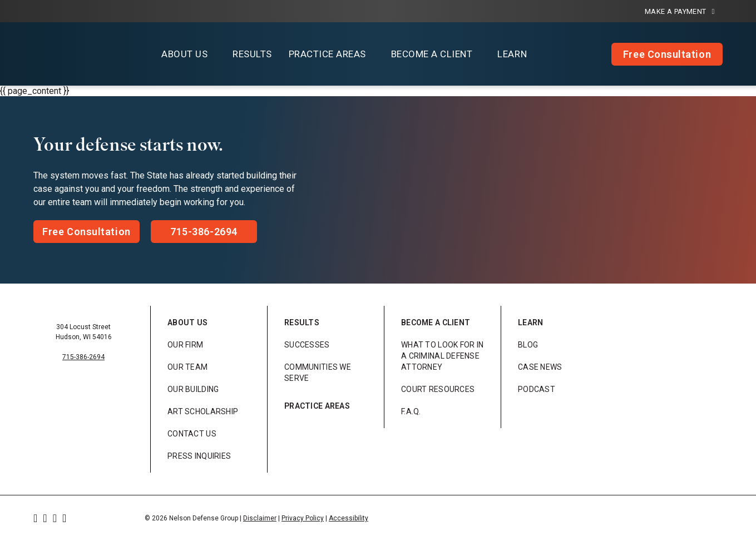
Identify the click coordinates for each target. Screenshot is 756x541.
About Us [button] (184, 54)
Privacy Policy (303, 518)
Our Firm (185, 345)
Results (252, 54)
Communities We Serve (318, 373)
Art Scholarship (203, 411)
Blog (528, 345)
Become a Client (436, 322)
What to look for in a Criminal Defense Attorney (442, 356)
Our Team (187, 367)
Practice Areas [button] (327, 54)
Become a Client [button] (432, 54)
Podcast (537, 389)
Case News (540, 367)
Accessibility (349, 518)
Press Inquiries (199, 456)
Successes (307, 345)
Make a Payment (680, 11)
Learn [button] (512, 54)
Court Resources (438, 389)
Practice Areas (317, 406)
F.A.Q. (411, 411)
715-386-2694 (83, 357)
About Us (187, 322)
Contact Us (192, 434)
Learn (530, 322)
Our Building (193, 389)
